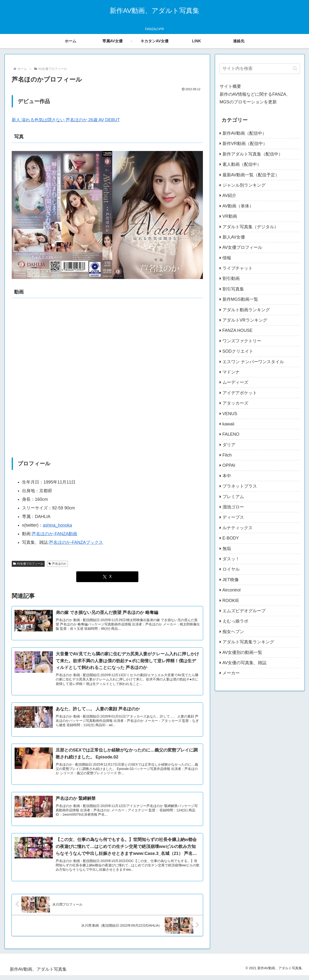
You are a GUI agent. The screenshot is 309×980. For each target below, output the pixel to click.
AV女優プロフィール (28, 564)
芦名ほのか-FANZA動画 (54, 534)
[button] (295, 69)
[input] (260, 69)
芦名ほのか (57, 564)
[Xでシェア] (107, 577)
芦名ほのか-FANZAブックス (76, 542)
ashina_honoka (57, 525)
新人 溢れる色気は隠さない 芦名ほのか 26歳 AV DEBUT (66, 120)
